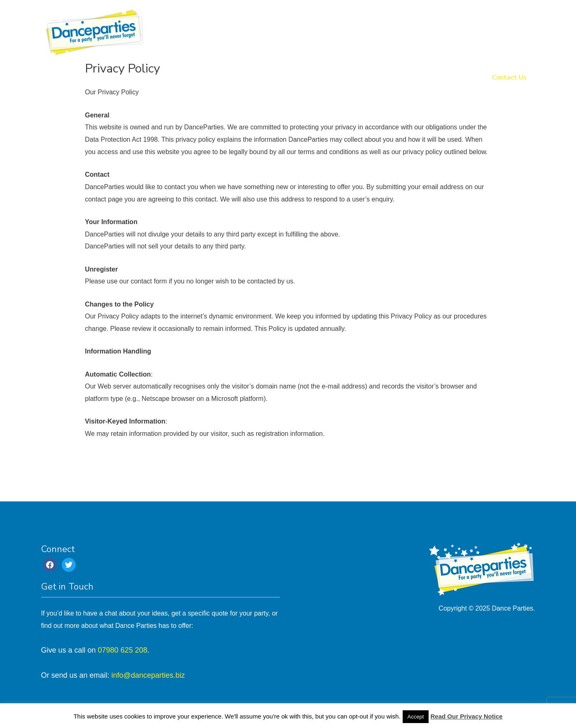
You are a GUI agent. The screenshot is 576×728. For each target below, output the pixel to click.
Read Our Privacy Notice (467, 716)
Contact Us (509, 78)
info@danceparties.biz (148, 675)
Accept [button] (416, 717)
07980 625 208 (123, 650)
